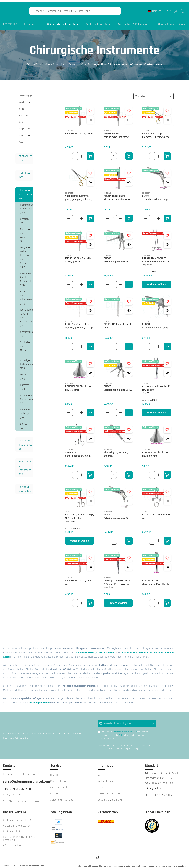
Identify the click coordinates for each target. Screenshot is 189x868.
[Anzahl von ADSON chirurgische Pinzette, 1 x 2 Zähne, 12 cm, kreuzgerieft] (114, 216)
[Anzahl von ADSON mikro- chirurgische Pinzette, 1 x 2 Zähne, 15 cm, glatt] (152, 601)
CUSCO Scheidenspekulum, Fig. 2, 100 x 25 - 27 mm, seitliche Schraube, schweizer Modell (118, 257)
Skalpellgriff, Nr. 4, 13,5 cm (78, 580)
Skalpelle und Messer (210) (25, 346)
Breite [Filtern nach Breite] (24, 106)
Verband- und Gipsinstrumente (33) (27, 397)
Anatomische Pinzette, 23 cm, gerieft (156, 386)
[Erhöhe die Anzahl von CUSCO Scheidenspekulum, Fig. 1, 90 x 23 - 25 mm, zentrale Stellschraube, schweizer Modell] (159, 344)
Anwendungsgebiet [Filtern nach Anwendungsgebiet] (26, 93)
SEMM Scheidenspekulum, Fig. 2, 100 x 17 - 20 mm (156, 195)
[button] (29, 171)
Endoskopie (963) (25, 173)
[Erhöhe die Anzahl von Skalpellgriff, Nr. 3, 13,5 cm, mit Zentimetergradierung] (120, 472)
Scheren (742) (24, 219)
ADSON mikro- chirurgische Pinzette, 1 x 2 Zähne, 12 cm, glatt (117, 133)
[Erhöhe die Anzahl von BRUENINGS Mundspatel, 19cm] (120, 344)
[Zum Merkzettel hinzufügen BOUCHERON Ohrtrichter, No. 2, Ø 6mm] (167, 427)
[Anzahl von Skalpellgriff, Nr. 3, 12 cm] (75, 153)
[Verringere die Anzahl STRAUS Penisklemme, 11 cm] (146, 538)
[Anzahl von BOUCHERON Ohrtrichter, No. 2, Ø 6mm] (152, 472)
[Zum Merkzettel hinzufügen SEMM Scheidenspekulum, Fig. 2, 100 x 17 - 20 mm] (167, 171)
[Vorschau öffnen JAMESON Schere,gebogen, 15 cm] (90, 436)
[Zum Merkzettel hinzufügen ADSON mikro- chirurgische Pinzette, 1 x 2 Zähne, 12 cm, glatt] (129, 108)
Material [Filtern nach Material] (24, 133)
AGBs (101, 785)
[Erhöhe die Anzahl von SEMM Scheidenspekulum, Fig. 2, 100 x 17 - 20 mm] (159, 216)
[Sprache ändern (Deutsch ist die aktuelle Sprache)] (156, 9)
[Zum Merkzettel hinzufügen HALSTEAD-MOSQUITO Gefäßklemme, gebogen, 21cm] (167, 233)
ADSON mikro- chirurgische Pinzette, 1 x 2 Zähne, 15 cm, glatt (156, 580)
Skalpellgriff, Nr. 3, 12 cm (79, 131)
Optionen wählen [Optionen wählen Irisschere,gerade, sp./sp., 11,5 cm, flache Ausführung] (80, 538)
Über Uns (55, 772)
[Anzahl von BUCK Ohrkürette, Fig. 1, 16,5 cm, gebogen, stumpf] (75, 344)
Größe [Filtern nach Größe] (24, 120)
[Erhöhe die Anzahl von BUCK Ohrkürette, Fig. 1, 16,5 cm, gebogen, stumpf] (82, 344)
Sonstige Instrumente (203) (27, 362)
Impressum (104, 772)
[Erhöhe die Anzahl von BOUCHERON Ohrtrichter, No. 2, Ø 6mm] (159, 472)
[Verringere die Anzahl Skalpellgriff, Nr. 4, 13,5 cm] (69, 601)
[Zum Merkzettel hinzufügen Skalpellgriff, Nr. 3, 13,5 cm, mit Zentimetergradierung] (129, 427)
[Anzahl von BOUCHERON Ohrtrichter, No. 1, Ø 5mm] (75, 410)
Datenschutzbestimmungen (125, 729)
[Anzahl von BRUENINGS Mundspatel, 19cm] (114, 344)
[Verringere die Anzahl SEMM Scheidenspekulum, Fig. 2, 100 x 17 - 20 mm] (146, 216)
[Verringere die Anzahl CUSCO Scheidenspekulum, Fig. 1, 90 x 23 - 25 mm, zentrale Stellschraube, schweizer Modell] (146, 344)
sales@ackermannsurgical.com (24, 779)
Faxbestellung (58, 779)
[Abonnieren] (153, 721)
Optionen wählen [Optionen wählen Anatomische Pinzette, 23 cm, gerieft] (157, 410)
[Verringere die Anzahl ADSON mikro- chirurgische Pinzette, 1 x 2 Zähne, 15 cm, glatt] (146, 601)
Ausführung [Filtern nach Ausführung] (24, 100)
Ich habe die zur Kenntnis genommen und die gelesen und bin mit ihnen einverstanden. (125, 733)
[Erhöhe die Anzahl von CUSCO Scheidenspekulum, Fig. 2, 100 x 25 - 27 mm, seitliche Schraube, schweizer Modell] (120, 282)
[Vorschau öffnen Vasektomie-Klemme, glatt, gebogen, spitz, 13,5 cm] (90, 180)
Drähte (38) (24, 423)
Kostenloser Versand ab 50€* (19, 818)
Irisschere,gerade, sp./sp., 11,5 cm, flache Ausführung (80, 514)
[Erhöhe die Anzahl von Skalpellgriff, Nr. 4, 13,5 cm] (82, 601)
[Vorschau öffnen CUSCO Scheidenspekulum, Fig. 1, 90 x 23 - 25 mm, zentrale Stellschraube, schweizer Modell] (167, 308)
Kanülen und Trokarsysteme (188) (27, 411)
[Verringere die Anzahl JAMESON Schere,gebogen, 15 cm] (69, 472)
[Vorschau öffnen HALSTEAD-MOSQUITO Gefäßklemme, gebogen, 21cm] (167, 242)
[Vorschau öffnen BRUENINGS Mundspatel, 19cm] (129, 308)
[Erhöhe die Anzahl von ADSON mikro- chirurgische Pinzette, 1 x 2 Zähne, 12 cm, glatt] (120, 153)
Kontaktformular (31, 799)
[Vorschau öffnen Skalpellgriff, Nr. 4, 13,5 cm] (90, 565)
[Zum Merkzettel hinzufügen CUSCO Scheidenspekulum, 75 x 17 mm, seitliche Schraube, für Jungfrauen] (129, 361)
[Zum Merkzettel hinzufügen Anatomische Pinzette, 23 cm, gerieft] (167, 361)
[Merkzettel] (169, 9)
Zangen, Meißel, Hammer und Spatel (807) (25, 255)
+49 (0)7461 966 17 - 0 (17, 786)
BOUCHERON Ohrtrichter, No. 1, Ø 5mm (79, 386)
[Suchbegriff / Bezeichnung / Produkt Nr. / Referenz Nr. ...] (86, 9)
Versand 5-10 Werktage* (17, 823)
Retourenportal (59, 785)
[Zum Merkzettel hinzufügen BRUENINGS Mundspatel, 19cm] (129, 299)
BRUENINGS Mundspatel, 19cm (117, 323)
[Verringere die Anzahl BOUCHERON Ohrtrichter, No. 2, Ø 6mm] (146, 472)
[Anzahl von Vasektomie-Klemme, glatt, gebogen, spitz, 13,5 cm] (75, 216)
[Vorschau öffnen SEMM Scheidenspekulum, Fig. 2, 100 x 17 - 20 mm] (167, 180)
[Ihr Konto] (176, 9)
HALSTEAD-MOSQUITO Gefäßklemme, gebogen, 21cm (156, 257)
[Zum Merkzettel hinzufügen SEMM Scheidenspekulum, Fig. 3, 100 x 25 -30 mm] (129, 489)
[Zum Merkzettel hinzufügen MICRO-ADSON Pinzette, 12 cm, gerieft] (90, 233)
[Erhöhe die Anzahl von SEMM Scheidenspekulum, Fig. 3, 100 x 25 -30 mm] (120, 538)
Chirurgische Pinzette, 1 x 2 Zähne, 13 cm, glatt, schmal (118, 580)
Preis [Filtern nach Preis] (24, 139)
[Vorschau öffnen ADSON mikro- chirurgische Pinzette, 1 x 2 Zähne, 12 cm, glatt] (129, 117)
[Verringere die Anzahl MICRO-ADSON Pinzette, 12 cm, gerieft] (69, 282)
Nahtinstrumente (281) (27, 331)
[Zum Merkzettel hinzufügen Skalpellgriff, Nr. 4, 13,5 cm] (90, 555)
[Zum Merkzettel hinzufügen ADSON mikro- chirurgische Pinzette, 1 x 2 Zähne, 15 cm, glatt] (167, 555)
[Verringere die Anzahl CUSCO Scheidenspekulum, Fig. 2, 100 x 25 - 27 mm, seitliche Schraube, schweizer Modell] (107, 282)
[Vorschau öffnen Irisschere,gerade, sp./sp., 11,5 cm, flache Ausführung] (90, 498)
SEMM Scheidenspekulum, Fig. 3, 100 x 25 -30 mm (118, 514)
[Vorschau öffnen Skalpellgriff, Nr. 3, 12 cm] (90, 117)
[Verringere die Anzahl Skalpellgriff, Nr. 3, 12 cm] (69, 153)
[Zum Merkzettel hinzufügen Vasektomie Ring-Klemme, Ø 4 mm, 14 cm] (167, 108)
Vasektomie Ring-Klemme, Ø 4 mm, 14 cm (155, 133)
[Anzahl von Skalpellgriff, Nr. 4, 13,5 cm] (75, 601)
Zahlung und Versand (109, 791)
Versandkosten (125, 863)
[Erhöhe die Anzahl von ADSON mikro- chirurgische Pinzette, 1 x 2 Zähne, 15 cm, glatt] (159, 601)
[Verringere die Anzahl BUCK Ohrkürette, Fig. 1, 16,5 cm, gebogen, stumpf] (69, 344)
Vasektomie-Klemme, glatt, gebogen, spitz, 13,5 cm (79, 195)
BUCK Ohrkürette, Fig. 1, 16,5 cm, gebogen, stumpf (79, 323)
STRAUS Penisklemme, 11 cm (156, 514)
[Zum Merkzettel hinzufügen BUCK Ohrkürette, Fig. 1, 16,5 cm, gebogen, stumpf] (90, 299)
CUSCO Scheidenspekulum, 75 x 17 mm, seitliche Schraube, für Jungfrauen (118, 386)
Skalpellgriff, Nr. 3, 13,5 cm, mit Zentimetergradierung (116, 452)
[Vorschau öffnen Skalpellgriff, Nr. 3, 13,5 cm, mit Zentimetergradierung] (129, 436)
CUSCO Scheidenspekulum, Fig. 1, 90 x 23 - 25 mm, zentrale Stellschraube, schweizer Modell (156, 323)
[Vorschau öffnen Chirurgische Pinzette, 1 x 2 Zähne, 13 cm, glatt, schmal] (129, 565)
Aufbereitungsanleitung (63, 797)
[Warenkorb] (183, 9)
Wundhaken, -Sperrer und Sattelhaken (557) (27, 315)
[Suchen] (132, 9)
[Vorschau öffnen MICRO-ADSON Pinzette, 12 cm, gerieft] (90, 242)
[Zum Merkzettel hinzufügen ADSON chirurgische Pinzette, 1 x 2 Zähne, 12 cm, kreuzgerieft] (129, 171)
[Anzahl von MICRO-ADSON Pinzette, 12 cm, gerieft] (75, 282)
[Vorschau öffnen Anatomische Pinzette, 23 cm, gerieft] (167, 370)
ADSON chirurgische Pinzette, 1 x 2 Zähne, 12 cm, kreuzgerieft (117, 195)
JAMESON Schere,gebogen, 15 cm (78, 452)
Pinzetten (81, 650)
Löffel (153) (23, 374)
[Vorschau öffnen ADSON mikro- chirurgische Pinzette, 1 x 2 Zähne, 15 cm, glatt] (167, 565)
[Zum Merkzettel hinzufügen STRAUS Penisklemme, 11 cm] (167, 489)
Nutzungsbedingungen (130, 746)
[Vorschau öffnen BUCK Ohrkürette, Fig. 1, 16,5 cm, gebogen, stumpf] (90, 308)
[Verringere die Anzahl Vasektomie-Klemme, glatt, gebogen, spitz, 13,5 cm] (69, 216)
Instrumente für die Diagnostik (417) (27, 277)
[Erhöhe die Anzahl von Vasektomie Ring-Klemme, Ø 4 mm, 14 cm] (159, 153)
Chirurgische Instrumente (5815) (25, 192)
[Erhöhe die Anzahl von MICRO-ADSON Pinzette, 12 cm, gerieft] (82, 282)
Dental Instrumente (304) (25, 442)
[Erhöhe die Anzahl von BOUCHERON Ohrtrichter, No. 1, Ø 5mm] (82, 410)
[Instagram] (97, 856)
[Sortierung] (154, 94)
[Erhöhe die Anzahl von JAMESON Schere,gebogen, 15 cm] (82, 472)
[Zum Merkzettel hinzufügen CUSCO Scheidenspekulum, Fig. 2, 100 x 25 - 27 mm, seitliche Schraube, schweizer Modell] (129, 233)
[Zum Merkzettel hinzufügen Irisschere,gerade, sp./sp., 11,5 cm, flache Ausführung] (90, 489)
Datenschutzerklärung (110, 797)
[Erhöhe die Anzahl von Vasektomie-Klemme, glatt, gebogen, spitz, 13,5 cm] (82, 216)
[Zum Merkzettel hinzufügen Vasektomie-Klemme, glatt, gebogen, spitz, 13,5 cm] (90, 171)
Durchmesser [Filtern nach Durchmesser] (24, 113)
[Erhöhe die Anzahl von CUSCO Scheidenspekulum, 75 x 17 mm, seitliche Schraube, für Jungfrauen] (120, 410)
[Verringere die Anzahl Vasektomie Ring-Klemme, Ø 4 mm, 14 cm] (146, 153)
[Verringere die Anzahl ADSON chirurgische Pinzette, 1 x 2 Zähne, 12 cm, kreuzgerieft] (107, 216)
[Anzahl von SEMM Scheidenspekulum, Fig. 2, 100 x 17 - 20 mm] (152, 216)
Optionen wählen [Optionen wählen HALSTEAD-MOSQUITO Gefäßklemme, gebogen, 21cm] (157, 282)
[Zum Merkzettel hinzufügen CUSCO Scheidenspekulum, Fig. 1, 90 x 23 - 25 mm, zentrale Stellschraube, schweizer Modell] (167, 299)
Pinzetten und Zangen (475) (25, 233)
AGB (121, 733)
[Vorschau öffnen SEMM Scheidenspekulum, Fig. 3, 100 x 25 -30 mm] (129, 498)
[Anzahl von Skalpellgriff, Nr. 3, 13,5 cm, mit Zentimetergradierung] (114, 472)
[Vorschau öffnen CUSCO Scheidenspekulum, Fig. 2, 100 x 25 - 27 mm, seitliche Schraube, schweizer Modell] (129, 242)
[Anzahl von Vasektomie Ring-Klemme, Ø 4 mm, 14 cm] (152, 153)
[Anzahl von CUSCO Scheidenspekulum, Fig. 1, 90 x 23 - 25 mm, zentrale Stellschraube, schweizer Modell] (152, 344)
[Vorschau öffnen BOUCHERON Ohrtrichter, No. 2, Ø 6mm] (167, 436)
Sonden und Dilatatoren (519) (26, 295)
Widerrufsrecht (106, 779)
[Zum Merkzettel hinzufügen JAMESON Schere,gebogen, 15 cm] (90, 427)
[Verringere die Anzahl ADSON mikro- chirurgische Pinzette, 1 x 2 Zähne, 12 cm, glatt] (107, 153)
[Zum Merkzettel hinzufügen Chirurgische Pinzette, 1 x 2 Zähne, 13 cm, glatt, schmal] (129, 555)
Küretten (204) (25, 385)
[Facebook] (92, 856)
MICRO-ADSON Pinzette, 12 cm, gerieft (79, 257)
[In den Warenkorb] (90, 153)
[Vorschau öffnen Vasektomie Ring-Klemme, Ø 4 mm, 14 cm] (167, 117)
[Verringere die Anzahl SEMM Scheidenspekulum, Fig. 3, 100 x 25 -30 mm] (107, 538)
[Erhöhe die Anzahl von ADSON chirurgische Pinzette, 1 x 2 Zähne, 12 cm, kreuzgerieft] (120, 216)
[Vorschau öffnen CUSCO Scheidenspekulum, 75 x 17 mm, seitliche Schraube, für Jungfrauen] (129, 370)
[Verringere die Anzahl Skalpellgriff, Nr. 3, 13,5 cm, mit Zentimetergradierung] (107, 472)
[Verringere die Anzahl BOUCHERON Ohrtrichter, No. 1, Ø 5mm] (69, 410)
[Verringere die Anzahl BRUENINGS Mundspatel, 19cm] (107, 344)
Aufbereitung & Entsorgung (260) (26, 465)
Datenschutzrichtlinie (107, 746)
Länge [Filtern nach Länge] (24, 126)
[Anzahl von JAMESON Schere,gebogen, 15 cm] (75, 472)
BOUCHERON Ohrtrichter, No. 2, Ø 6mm (156, 452)
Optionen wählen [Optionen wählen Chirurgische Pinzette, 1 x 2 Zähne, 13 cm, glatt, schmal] (118, 601)
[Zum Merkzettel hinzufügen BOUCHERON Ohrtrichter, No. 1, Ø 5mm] (90, 361)
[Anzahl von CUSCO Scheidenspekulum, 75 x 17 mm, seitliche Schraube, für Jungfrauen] (114, 410)
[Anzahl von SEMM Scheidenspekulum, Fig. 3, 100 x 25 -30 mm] (114, 538)
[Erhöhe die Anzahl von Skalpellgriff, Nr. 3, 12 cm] (82, 153)
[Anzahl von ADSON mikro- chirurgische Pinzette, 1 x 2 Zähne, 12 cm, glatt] (114, 153)
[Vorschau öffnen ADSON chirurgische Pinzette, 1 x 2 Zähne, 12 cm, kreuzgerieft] (129, 180)
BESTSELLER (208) (26, 156)
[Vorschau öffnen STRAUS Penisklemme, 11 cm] (167, 498)
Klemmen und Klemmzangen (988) (27, 206)
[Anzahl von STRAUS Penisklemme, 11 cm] (152, 538)
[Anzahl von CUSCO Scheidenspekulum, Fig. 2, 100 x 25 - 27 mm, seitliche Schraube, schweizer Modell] (114, 282)
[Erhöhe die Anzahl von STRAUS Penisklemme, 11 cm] (159, 538)
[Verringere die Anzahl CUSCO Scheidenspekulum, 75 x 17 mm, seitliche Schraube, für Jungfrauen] (107, 410)
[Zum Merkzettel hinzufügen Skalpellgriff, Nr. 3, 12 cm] (90, 108)
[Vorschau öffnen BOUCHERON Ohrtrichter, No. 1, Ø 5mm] (90, 370)
